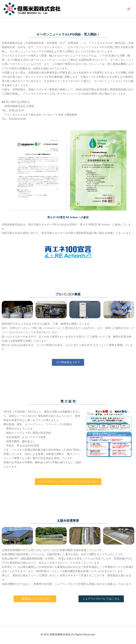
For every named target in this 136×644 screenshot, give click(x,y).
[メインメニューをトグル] (129, 9)
